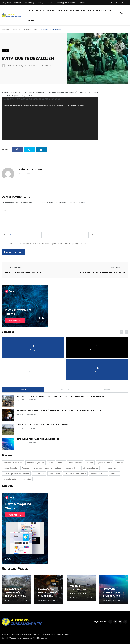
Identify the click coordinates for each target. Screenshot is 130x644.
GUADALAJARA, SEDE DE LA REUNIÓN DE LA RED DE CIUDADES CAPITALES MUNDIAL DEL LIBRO (60, 410)
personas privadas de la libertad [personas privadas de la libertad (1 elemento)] (16, 474)
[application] (50, 119)
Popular (65, 390)
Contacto (82, 3)
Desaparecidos (78, 10)
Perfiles (31, 20)
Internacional (62, 10)
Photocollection (104, 10)
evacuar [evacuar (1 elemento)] (120, 463)
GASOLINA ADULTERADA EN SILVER (23, 272)
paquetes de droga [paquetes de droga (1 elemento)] (110, 468)
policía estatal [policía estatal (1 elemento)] (39, 474)
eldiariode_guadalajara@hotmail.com (39, 3)
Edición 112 (39, 10)
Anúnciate (17, 3)
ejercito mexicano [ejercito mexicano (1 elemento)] (105, 463)
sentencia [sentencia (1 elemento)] (115, 474)
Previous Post (14, 268)
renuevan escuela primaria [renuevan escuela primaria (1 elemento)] (75, 474)
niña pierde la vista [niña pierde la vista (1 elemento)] (91, 468)
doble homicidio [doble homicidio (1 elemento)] (75, 463)
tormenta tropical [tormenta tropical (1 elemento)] (10, 479)
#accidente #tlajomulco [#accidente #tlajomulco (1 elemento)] (13, 463)
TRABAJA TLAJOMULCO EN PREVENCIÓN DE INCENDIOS (43, 425)
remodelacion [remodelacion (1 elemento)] (55, 474)
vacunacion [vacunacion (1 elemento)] (26, 479)
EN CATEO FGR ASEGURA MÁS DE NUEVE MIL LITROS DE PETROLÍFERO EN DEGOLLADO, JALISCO (61, 396)
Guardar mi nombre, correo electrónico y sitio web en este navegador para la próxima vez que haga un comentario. (48, 244)
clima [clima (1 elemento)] (51, 463)
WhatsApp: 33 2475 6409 (66, 3)
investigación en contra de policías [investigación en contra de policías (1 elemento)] (47, 468)
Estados (50, 10)
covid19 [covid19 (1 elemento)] (61, 463)
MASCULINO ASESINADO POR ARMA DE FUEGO (38, 439)
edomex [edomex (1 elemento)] (90, 463)
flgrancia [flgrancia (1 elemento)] (26, 468)
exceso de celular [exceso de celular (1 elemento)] (10, 468)
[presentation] (121, 332)
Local (30, 10)
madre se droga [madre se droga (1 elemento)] (72, 468)
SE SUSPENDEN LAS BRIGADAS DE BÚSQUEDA (102, 272)
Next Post (118, 268)
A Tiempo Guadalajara (32, 169)
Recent (23, 390)
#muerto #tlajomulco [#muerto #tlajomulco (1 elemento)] (36, 463)
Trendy (107, 390)
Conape (91, 10)
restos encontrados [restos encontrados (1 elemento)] (98, 474)
